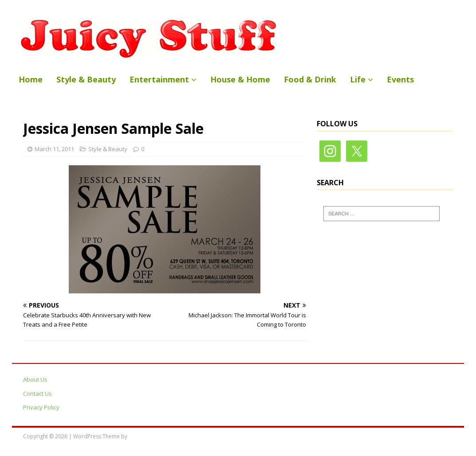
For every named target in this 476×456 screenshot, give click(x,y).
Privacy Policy (41, 407)
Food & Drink (310, 79)
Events (400, 79)
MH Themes (144, 436)
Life (358, 79)
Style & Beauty (86, 79)
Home (31, 79)
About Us (35, 379)
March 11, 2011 (54, 149)
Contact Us (37, 394)
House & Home (240, 79)
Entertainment (159, 79)
